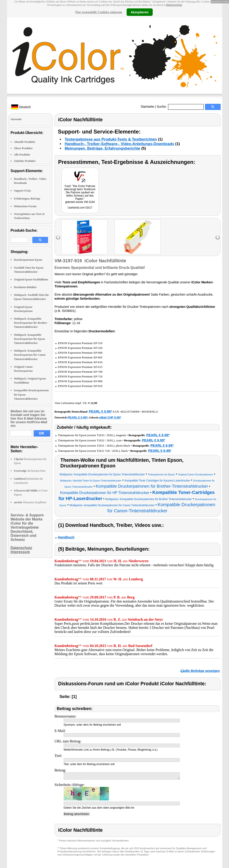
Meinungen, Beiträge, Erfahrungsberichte (102, 148)
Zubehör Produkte (25, 161)
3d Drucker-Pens (30, 471)
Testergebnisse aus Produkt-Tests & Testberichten (111, 139)
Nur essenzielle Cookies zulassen (99, 12)
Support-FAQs (23, 191)
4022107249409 (130, 412)
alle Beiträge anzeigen (202, 671)
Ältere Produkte (23, 148)
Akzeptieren (140, 12)
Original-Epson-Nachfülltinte (31, 280)
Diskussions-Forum (25, 206)
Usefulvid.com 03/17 (80, 208)
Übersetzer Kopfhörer (30, 502)
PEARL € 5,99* (100, 411)
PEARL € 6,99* (158, 435)
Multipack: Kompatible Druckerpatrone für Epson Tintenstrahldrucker (30, 339)
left (58, 237)
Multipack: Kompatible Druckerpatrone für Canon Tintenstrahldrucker (30, 355)
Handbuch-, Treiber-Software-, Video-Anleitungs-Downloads (119, 144)
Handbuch (66, 537)
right (218, 237)
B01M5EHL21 (150, 412)
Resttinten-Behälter (25, 287)
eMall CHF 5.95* (110, 417)
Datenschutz (174, 5)
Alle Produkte (22, 155)
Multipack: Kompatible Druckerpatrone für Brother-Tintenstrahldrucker (31, 323)
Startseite (147, 107)
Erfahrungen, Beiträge (27, 199)
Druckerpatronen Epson (28, 260)
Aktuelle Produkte (25, 142)
